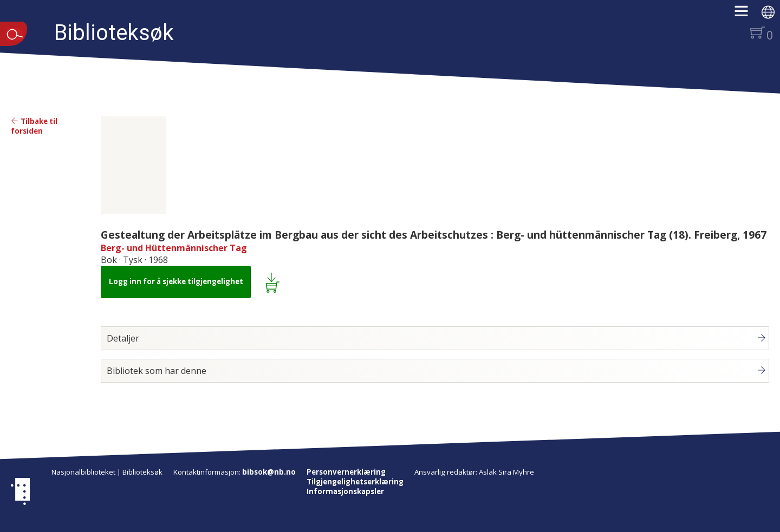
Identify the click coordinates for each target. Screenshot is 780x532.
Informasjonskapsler (345, 491)
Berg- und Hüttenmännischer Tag (174, 248)
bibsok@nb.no (269, 472)
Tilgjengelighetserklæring (355, 482)
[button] (747, 15)
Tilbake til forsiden (34, 126)
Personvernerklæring (346, 472)
